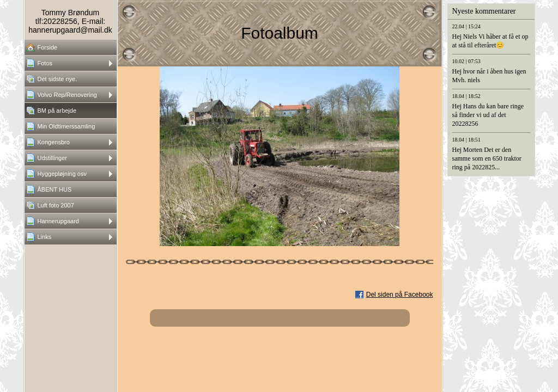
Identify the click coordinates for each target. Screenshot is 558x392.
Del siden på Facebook (400, 295)
